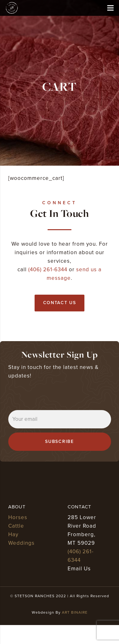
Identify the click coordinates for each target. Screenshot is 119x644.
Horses (18, 517)
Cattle (16, 526)
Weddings (21, 543)
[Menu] (110, 8)
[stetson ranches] (12, 8)
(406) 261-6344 (48, 270)
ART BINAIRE (75, 612)
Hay (13, 534)
